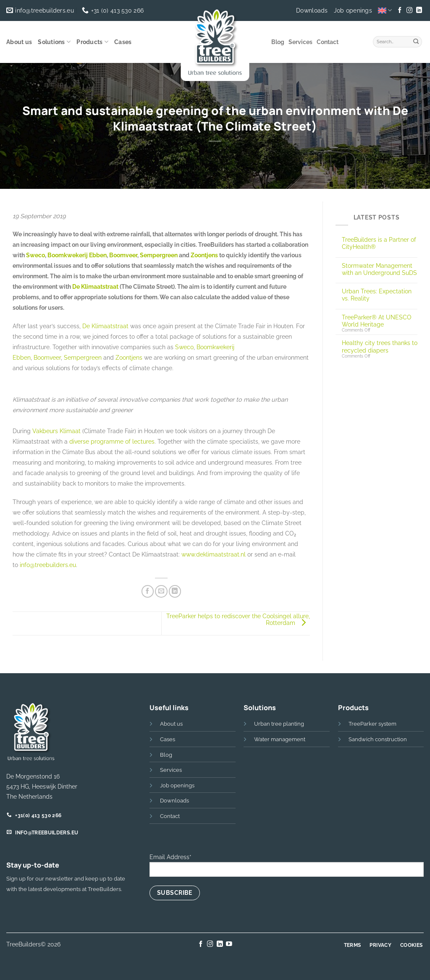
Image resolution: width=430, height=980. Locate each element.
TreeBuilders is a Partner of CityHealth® (379, 243)
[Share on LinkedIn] (175, 591)
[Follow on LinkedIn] (419, 10)
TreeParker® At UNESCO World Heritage (377, 321)
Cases (123, 42)
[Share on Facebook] (148, 591)
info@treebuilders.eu (48, 565)
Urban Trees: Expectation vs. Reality (377, 295)
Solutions (54, 42)
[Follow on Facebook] (400, 10)
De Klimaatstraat (95, 286)
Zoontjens (204, 255)
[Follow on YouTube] (229, 944)
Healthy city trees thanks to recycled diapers (380, 346)
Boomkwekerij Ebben (77, 255)
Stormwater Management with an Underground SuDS (379, 269)
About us (19, 42)
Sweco (35, 255)
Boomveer (123, 255)
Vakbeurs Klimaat (56, 431)
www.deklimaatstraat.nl (214, 554)
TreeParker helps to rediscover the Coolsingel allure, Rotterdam (238, 619)
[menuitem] (385, 10)
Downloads (312, 10)
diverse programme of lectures (112, 441)
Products (92, 42)
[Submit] (416, 41)
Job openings (353, 10)
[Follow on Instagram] (409, 10)
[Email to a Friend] (161, 591)
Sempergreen (159, 255)
